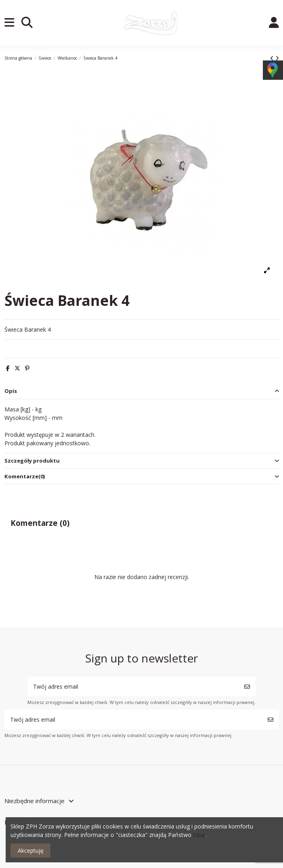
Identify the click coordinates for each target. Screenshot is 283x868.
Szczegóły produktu (142, 461)
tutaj (199, 835)
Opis (142, 391)
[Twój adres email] (133, 686)
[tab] (142, 391)
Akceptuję (31, 850)
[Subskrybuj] (247, 686)
